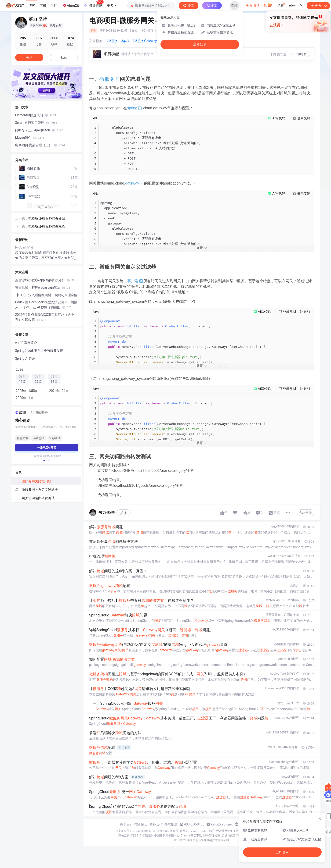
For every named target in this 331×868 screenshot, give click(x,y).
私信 (64, 58)
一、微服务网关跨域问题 (33, 481)
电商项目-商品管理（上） (40, 145)
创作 (318, 6)
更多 (112, 6)
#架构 (125, 41)
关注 (124, 513)
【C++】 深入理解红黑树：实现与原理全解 (46, 295)
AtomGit (71, 5)
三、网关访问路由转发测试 (35, 498)
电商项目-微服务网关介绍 (47, 218)
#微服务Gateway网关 (148, 41)
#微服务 (112, 41)
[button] (43, 96)
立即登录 (200, 44)
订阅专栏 (301, 54)
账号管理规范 (212, 836)
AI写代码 (279, 118)
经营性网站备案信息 (229, 831)
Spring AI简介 (25, 359)
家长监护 (124, 836)
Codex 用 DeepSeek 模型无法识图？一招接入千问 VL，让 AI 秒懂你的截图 (46, 305)
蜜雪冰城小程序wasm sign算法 (43, 288)
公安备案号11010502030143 (133, 831)
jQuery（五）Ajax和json (39, 130)
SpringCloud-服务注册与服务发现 (39, 351)
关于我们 (126, 824)
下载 (43, 6)
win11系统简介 (26, 343)
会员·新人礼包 (259, 5)
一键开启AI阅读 (47, 448)
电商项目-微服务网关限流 (47, 226)
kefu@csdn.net (222, 824)
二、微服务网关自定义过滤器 (36, 490)
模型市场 (94, 4)
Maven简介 (30, 138)
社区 (54, 6)
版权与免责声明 (231, 836)
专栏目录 (306, 513)
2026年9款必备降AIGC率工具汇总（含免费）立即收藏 (45, 317)
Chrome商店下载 (191, 836)
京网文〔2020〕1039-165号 (197, 831)
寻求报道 (171, 824)
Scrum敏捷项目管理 (36, 123)
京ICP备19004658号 (166, 831)
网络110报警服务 (142, 836)
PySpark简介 (24, 247)
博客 (32, 6)
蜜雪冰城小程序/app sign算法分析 (45, 280)
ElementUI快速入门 (36, 115)
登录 (234, 6)
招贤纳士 (141, 824)
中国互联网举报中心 (167, 836)
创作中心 (295, 6)
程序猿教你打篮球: (29, 253)
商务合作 (156, 824)
